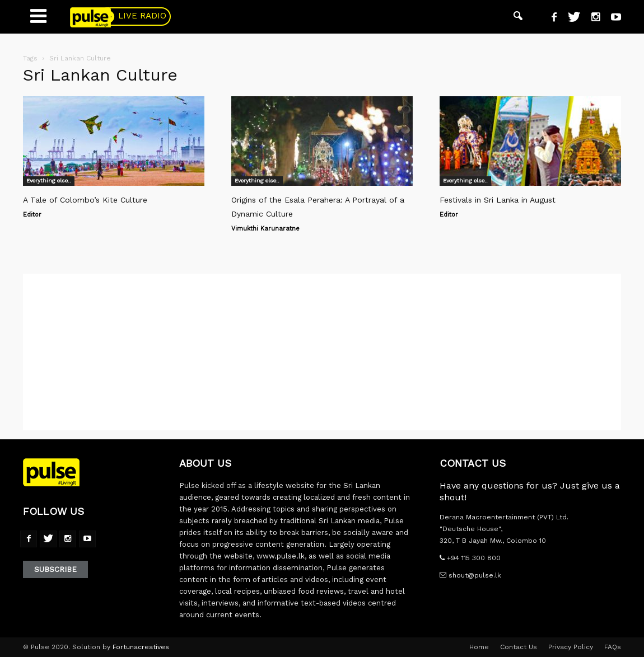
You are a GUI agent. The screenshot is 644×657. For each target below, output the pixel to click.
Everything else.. (49, 180)
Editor (32, 215)
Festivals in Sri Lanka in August (498, 200)
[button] (518, 17)
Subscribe (55, 569)
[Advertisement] (322, 352)
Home (479, 647)
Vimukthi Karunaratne (265, 229)
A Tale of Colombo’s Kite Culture (85, 200)
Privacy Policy (571, 647)
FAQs (613, 647)
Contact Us (519, 647)
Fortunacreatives (141, 647)
